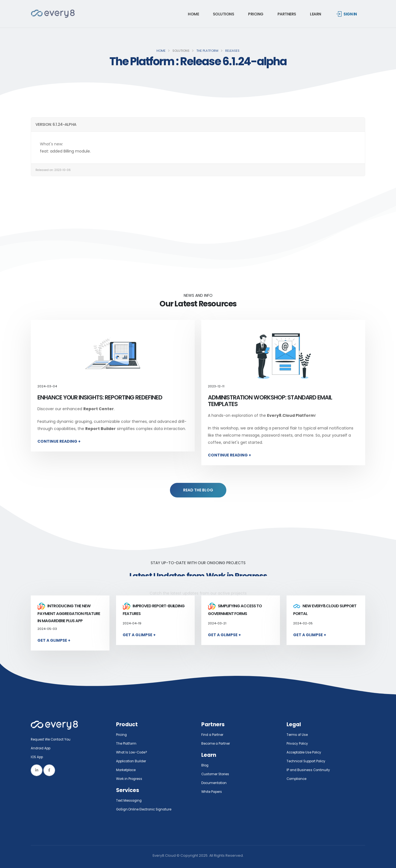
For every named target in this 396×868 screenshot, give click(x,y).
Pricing (256, 14)
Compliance (298, 779)
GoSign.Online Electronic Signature (147, 809)
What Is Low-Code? (133, 752)
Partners (287, 14)
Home (193, 14)
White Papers (213, 792)
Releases (232, 51)
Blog (205, 765)
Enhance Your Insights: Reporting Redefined (100, 397)
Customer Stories (217, 774)
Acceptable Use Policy (306, 752)
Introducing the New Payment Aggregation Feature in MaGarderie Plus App (69, 613)
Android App (42, 748)
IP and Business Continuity (309, 770)
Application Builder (133, 761)
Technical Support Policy (308, 761)
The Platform (207, 51)
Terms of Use (298, 735)
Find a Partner (213, 735)
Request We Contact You (53, 739)
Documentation (215, 783)
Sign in (347, 14)
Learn (316, 14)
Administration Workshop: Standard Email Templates (270, 401)
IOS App (39, 757)
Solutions (224, 14)
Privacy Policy (298, 743)
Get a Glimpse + (54, 640)
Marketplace (127, 770)
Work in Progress (131, 779)
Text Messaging (130, 800)
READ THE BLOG (198, 490)
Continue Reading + (59, 441)
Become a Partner (218, 743)
